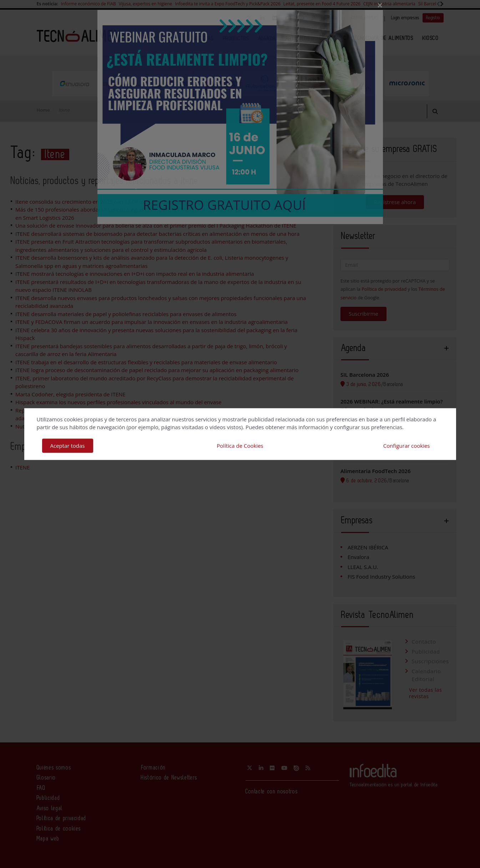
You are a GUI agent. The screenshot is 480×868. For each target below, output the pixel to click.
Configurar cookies (407, 446)
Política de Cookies (240, 446)
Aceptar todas (68, 446)
